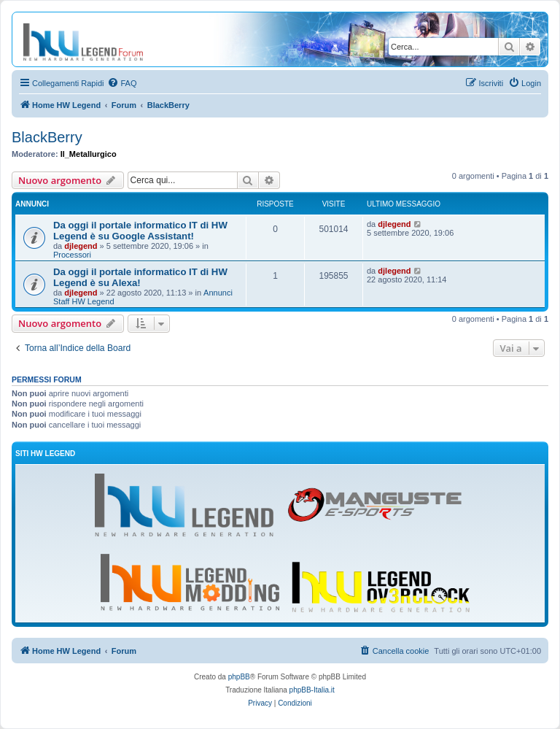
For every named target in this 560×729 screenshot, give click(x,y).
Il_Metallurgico (89, 154)
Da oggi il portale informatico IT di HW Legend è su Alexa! (140, 277)
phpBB (239, 677)
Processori (72, 255)
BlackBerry (47, 137)
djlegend (81, 246)
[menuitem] (122, 83)
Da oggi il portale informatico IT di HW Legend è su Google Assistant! (140, 231)
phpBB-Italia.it (312, 690)
